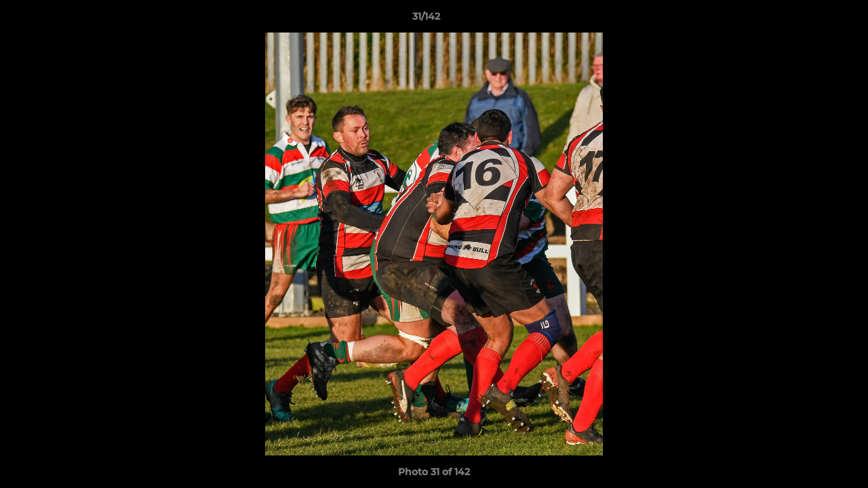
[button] (811, 20)
